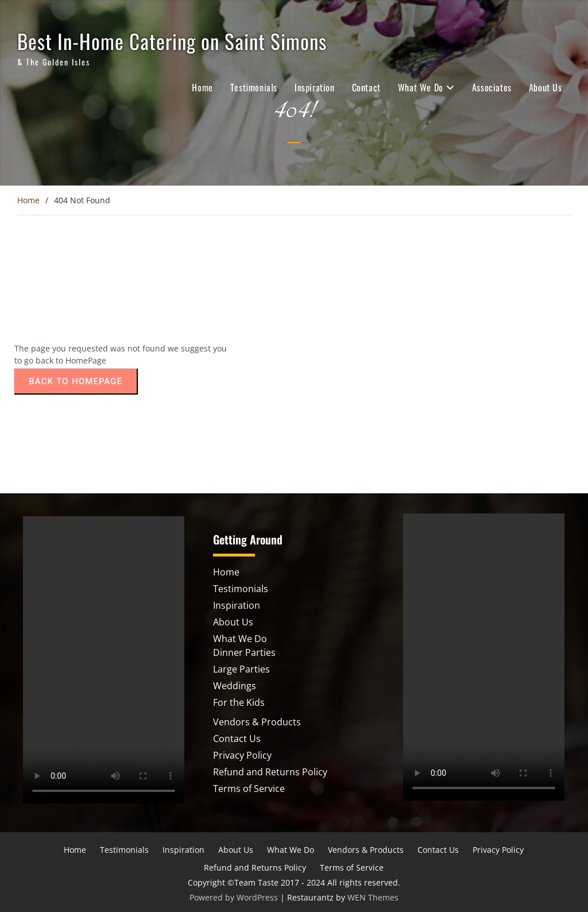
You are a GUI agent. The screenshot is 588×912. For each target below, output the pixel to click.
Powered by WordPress (234, 897)
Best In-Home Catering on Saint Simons (172, 41)
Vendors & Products (257, 722)
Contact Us (237, 739)
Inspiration (315, 87)
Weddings (235, 686)
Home (202, 87)
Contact (366, 87)
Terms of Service (249, 789)
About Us (546, 87)
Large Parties (241, 669)
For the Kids (239, 702)
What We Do (421, 87)
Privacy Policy (242, 755)
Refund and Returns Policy (270, 772)
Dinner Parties (244, 652)
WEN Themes (373, 897)
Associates (492, 87)
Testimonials (254, 87)
